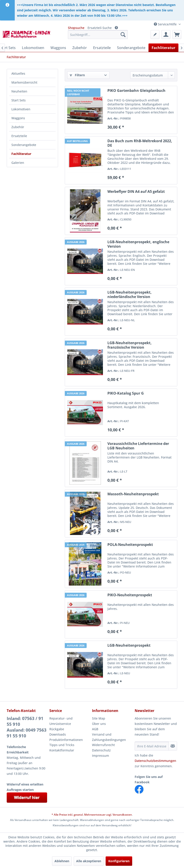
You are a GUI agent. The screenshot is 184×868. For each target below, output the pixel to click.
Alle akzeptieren (89, 861)
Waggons (18, 118)
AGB (95, 729)
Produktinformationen (66, 740)
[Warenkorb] (177, 35)
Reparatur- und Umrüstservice (61, 721)
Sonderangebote (24, 145)
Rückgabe (57, 729)
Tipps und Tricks (62, 745)
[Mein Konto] (166, 35)
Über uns (99, 724)
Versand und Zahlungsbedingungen (109, 737)
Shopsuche (76, 28)
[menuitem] (98, 35)
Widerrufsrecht (103, 745)
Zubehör (18, 127)
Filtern (77, 75)
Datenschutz (101, 750)
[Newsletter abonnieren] (173, 746)
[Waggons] (58, 48)
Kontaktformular (62, 750)
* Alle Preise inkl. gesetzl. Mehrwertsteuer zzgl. (82, 815)
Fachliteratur (21, 154)
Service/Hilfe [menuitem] (166, 24)
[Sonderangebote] (131, 48)
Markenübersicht (24, 82)
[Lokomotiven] (33, 48)
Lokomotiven (21, 109)
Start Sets (19, 100)
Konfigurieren (119, 861)
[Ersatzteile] (102, 48)
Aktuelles (18, 73)
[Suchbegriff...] (98, 35)
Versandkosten (122, 815)
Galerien (18, 163)
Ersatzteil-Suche (100, 28)
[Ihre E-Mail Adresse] (152, 746)
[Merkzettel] (155, 35)
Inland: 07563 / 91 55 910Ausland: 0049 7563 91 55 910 (27, 727)
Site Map (99, 718)
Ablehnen (62, 861)
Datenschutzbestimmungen (155, 761)
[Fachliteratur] (163, 48)
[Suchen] (123, 35)
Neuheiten (19, 91)
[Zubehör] (80, 48)
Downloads (58, 734)
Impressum (100, 756)
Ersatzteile (19, 136)
